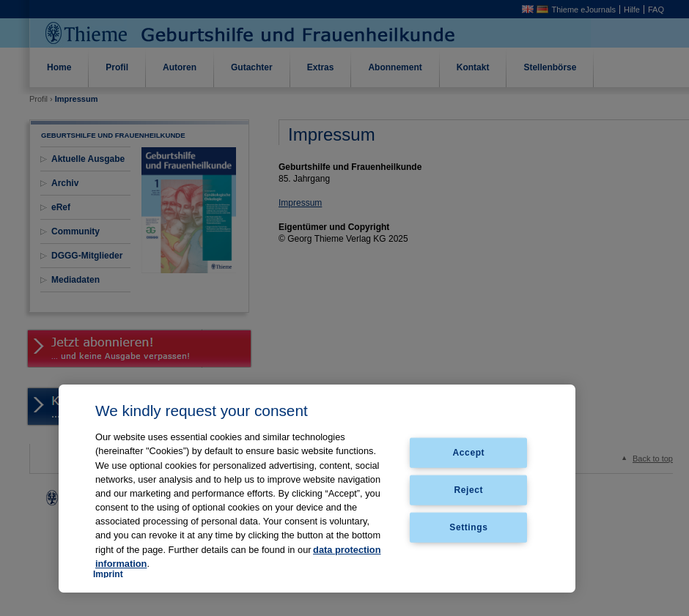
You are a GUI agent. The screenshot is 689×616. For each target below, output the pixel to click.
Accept (469, 453)
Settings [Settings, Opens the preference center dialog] (468, 527)
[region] (317, 489)
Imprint (108, 574)
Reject (469, 490)
